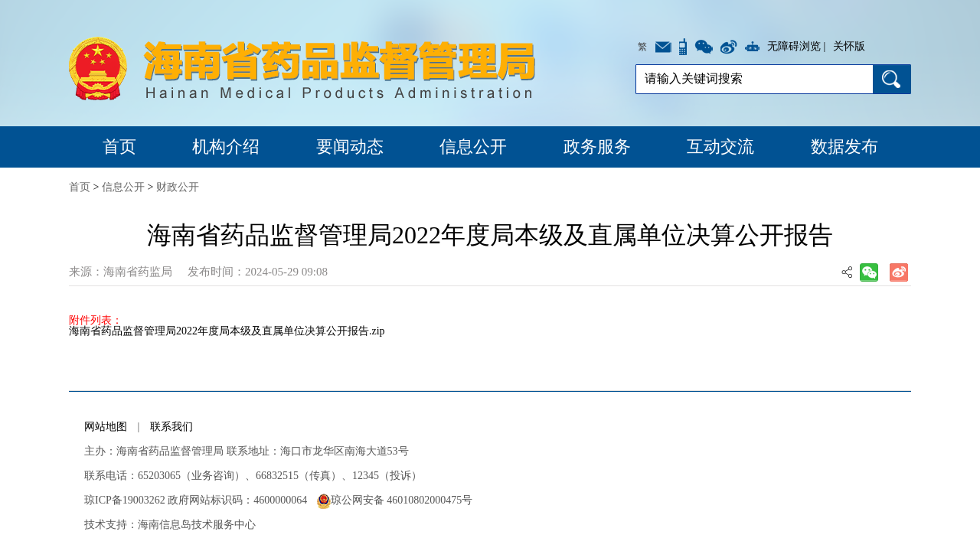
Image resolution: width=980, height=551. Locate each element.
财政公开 (178, 187)
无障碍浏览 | (796, 46)
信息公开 (473, 147)
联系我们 (171, 427)
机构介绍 (226, 147)
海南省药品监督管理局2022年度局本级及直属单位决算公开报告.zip (227, 331)
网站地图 (106, 427)
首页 (119, 147)
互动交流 (720, 147)
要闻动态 (350, 147)
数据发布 (844, 147)
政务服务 (597, 147)
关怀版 (849, 46)
